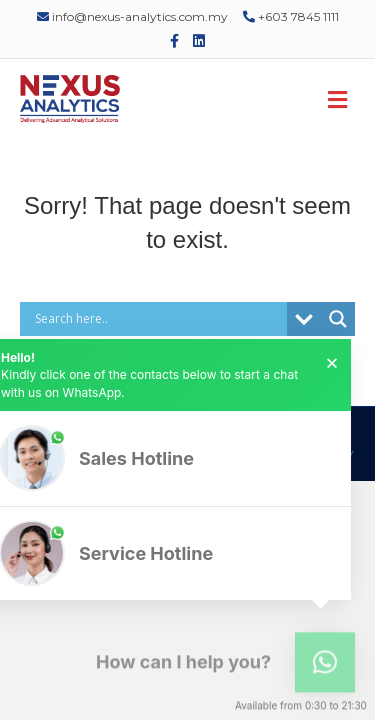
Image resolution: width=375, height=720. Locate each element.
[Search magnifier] (338, 319)
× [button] (332, 363)
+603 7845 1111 (291, 16)
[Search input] (158, 319)
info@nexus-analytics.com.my (132, 16)
